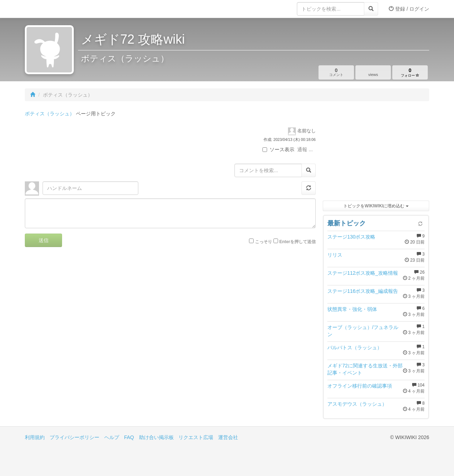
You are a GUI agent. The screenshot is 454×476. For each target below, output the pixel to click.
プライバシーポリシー (74, 437)
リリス (335, 255)
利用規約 (35, 437)
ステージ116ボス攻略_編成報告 (363, 291)
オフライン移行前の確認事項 (360, 386)
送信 (44, 240)
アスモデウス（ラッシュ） (357, 404)
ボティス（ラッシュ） (50, 114)
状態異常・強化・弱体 (352, 309)
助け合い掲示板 (156, 437)
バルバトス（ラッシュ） (355, 348)
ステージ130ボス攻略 (351, 237)
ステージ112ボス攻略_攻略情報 (363, 273)
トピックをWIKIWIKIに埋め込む (376, 206)
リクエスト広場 (196, 437)
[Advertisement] (376, 153)
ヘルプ (112, 437)
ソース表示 (278, 149)
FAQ (129, 437)
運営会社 (228, 437)
